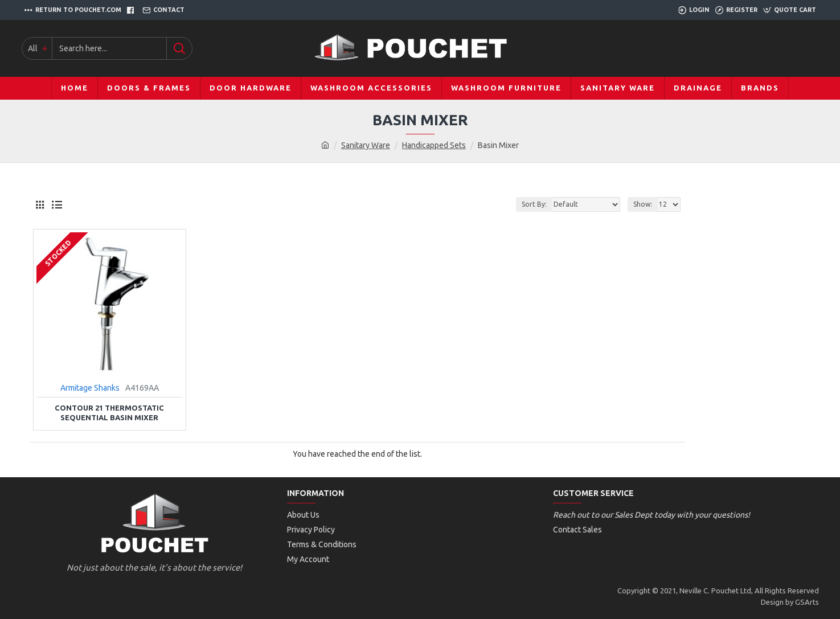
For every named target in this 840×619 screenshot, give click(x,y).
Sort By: (534, 204)
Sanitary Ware (366, 145)
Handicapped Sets (434, 145)
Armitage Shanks (90, 388)
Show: (643, 204)
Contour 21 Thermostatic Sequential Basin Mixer (109, 413)
